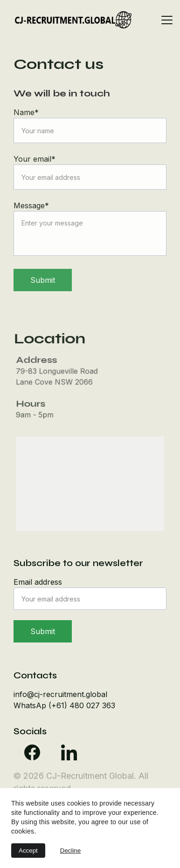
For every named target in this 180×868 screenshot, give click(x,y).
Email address (38, 582)
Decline (70, 851)
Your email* (35, 159)
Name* (26, 112)
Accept (28, 851)
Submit (43, 280)
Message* (31, 205)
